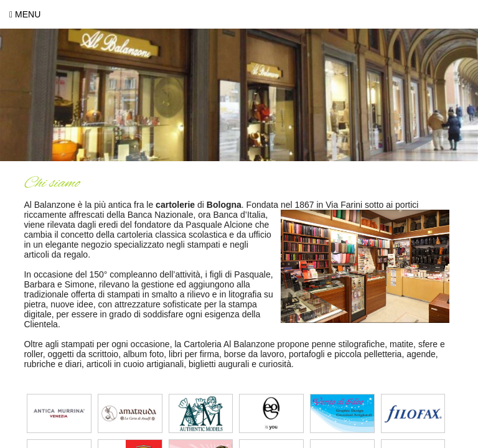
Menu (25, 14)
